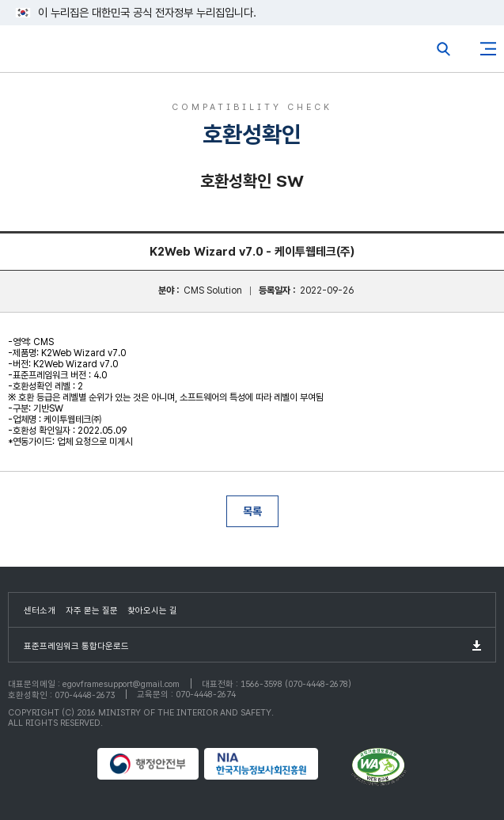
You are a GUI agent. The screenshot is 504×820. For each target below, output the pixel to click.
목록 (252, 511)
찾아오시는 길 (152, 611)
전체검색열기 (444, 49)
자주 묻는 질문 (92, 611)
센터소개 (40, 611)
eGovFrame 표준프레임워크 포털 (42, 53)
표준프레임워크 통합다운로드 (76, 646)
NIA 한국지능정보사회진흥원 (275, 764)
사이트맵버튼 (488, 49)
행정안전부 (149, 764)
